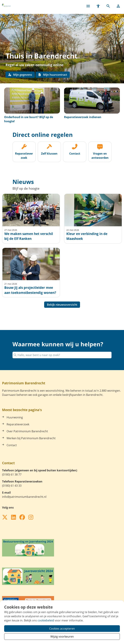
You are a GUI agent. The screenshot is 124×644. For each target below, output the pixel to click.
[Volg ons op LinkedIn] (14, 517)
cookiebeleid (46, 620)
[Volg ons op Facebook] (22, 517)
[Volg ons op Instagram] (31, 517)
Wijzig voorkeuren (62, 637)
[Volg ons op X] (5, 517)
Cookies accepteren (62, 629)
